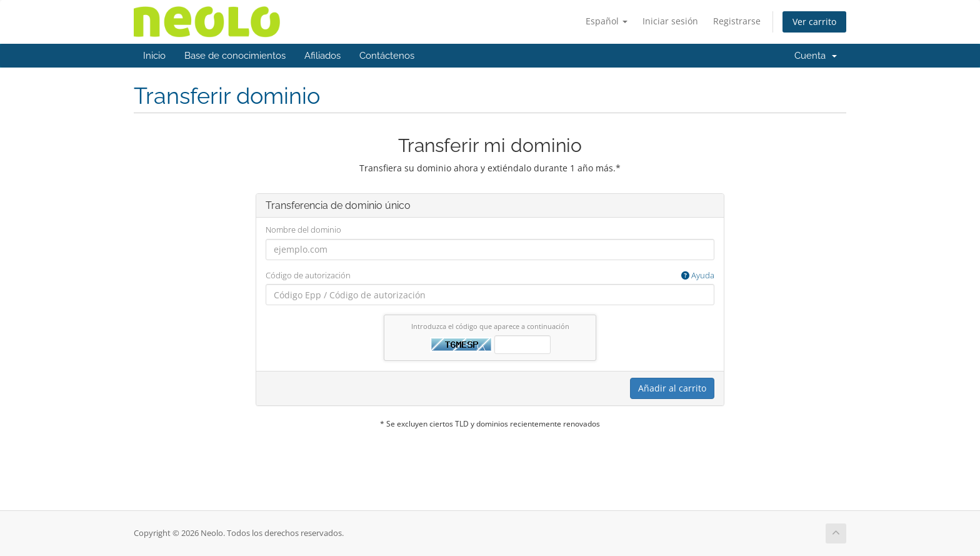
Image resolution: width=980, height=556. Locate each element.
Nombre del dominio (303, 230)
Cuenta (816, 56)
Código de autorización (490, 275)
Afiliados (322, 56)
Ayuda (698, 275)
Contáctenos (387, 56)
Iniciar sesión (670, 21)
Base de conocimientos (235, 56)
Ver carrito (814, 22)
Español (607, 21)
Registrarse (737, 21)
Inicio (154, 56)
